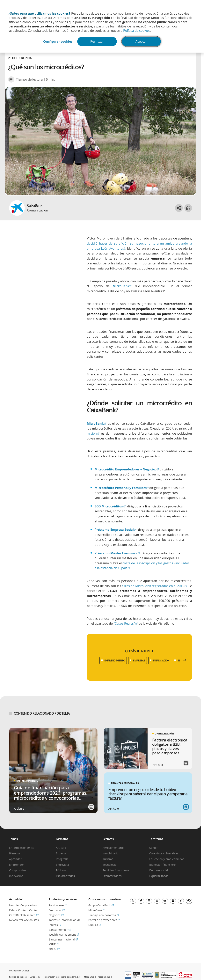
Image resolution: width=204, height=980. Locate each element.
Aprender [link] (15, 859)
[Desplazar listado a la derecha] (185, 660)
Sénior (153, 848)
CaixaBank (35, 205)
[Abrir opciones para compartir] (179, 208)
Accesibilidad (104, 977)
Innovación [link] (16, 876)
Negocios (56, 915)
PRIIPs (54, 949)
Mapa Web (89, 977)
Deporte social (159, 870)
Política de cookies (137, 31)
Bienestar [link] (15, 854)
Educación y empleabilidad (167, 859)
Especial (61, 854)
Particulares (58, 905)
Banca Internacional (63, 939)
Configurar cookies (58, 41)
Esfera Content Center (24, 910)
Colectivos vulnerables (164, 854)
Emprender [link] (17, 865)
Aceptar (141, 41)
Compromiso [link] (17, 870)
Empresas (57, 910)
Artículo (61, 848)
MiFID (54, 944)
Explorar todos (65, 876)
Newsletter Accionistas (24, 920)
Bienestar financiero (162, 865)
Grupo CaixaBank (101, 905)
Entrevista (62, 865)
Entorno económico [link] (22, 848)
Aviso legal (35, 977)
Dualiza (95, 925)
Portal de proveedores (104, 920)
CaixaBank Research (24, 915)
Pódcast (61, 870)
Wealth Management (64, 935)
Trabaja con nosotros (104, 915)
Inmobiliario (110, 854)
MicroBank (97, 910)
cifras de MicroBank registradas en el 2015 (154, 586)
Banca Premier (60, 930)
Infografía (62, 859)
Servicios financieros (116, 870)
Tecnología (110, 865)
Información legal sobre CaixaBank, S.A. (62, 977)
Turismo (108, 859)
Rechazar (97, 41)
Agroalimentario (113, 848)
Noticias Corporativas (23, 905)
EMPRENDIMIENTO (115, 660)
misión (93, 433)
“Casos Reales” (126, 623)
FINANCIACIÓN (161, 660)
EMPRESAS (139, 660)
